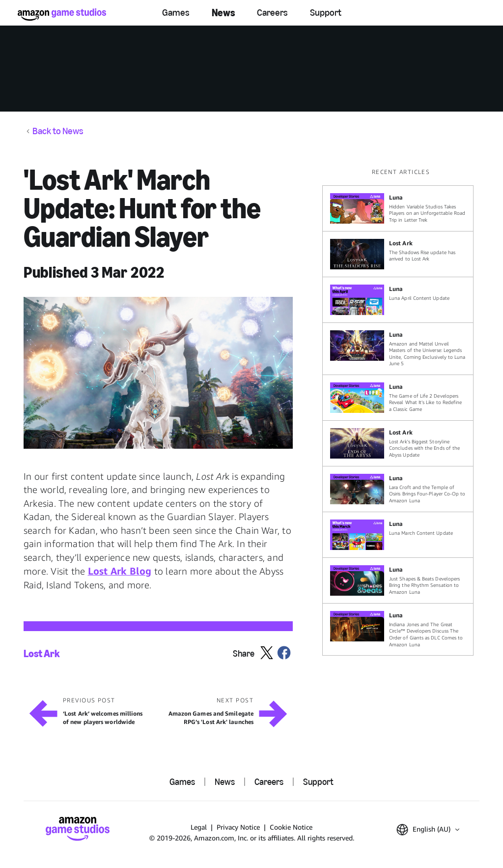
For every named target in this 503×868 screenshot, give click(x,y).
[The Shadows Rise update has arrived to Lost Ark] (398, 254)
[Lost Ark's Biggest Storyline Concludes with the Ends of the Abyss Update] (398, 443)
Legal (199, 827)
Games (176, 13)
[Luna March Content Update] (398, 535)
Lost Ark (42, 653)
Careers (272, 13)
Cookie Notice (291, 827)
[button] (158, 373)
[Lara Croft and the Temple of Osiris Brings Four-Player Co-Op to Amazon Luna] (398, 489)
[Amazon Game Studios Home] (62, 14)
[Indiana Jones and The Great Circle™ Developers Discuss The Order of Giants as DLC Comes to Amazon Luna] (398, 629)
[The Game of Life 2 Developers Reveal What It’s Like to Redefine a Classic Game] (398, 398)
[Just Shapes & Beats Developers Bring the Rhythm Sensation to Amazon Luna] (398, 580)
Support (326, 13)
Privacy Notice (238, 827)
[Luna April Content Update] (398, 300)
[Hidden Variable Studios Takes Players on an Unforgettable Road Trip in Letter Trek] (398, 208)
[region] (401, 412)
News (223, 13)
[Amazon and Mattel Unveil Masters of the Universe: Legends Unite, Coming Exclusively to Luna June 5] (398, 349)
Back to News (58, 131)
